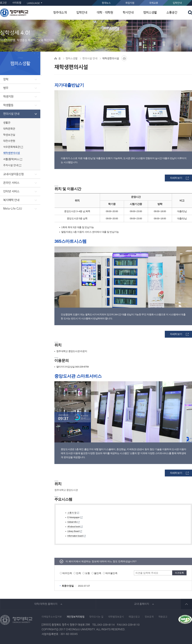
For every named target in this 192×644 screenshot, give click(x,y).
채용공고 (163, 617)
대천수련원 (9, 141)
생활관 (7, 123)
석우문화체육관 (12, 147)
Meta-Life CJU (13, 209)
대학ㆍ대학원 (105, 13)
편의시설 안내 (11, 114)
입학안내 (177, 3)
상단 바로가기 (186, 604)
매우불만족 (111, 573)
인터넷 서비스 (11, 192)
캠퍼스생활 (150, 13)
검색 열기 (190, 12)
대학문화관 (9, 129)
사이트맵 (17, 3)
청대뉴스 (106, 3)
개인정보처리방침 (76, 617)
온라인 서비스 (11, 183)
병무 (6, 88)
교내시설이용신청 (13, 174)
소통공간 (172, 13)
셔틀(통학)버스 (11, 159)
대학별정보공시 (116, 617)
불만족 (98, 573)
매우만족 (67, 573)
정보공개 (149, 617)
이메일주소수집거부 (52, 617)
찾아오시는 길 (96, 617)
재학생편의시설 (12, 153)
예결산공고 (134, 617)
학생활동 (8, 105)
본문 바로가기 (96, 0)
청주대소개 (60, 13)
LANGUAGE (33, 3)
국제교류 (154, 3)
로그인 (3, 3)
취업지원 (130, 3)
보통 (88, 573)
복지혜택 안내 (11, 200)
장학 (6, 79)
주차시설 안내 (11, 165)
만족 (79, 573)
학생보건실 (9, 135)
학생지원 (8, 97)
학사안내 (128, 13)
